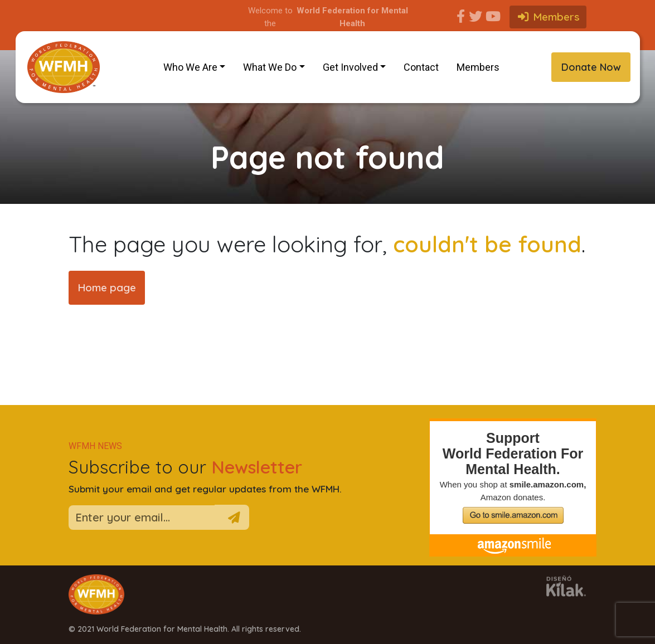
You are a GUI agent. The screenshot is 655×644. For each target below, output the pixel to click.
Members (478, 67)
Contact (421, 67)
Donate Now (591, 67)
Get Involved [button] (350, 67)
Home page (107, 287)
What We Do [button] (270, 67)
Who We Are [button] (190, 67)
